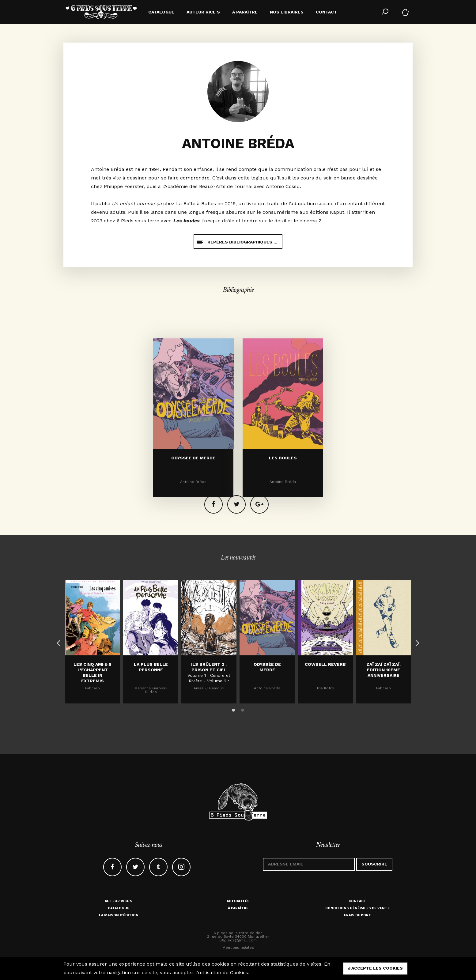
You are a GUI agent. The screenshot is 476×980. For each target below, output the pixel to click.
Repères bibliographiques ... (237, 242)
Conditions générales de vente (357, 908)
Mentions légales (238, 948)
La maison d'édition (119, 915)
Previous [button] (57, 642)
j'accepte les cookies (375, 968)
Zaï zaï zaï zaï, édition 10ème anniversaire (383, 670)
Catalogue (119, 908)
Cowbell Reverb (325, 664)
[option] (93, 642)
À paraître (238, 908)
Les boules (283, 508)
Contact (357, 901)
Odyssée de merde (193, 508)
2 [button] (243, 709)
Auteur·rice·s (119, 901)
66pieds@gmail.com (238, 940)
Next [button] (416, 642)
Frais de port (358, 915)
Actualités (238, 901)
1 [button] (233, 709)
